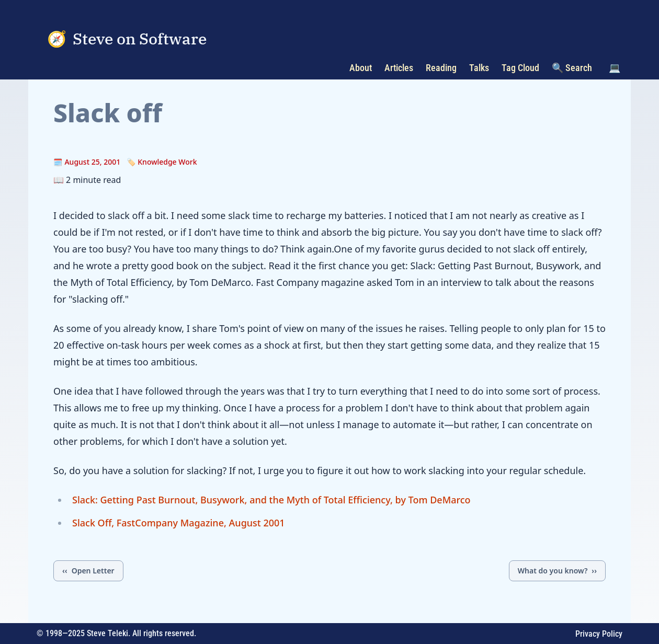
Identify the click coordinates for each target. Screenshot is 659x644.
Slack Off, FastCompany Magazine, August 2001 (179, 523)
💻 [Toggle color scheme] (615, 68)
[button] (615, 68)
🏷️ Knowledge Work (162, 162)
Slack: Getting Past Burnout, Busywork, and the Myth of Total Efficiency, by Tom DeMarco (271, 500)
